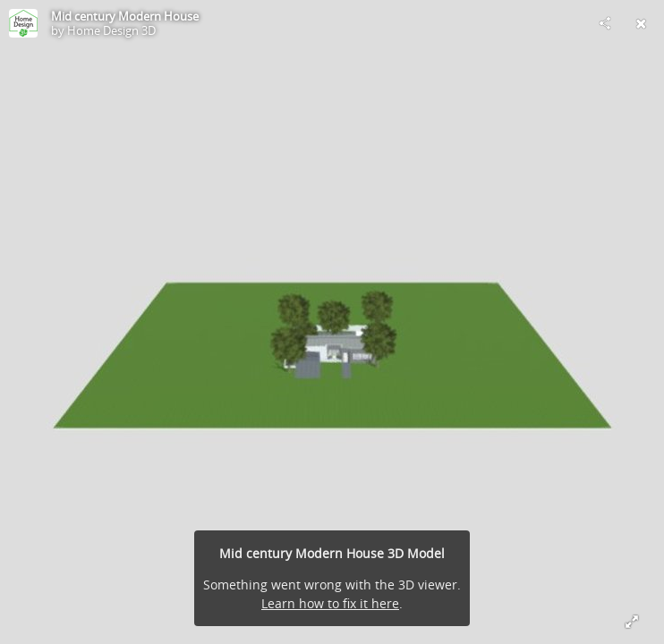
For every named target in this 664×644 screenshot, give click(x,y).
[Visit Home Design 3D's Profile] (23, 23)
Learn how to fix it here (330, 603)
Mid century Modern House (125, 16)
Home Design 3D (111, 30)
